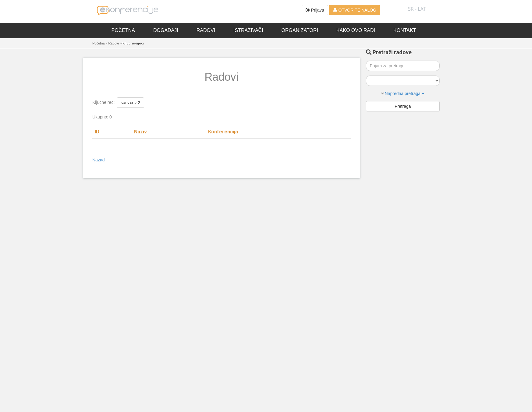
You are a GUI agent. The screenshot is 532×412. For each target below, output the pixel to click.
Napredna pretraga (405, 93)
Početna (123, 30)
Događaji (166, 30)
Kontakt (405, 30)
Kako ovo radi (356, 30)
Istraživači (248, 30)
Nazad (98, 160)
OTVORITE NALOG (355, 10)
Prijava (315, 10)
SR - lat (417, 9)
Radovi (206, 30)
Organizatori (300, 30)
